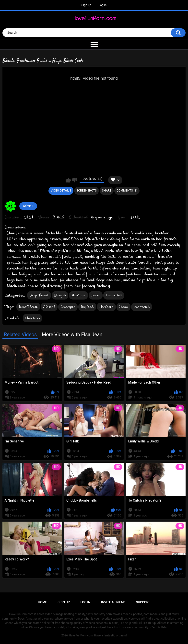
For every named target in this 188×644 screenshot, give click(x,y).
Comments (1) (127, 191)
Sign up (86, 5)
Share (107, 191)
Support (143, 602)
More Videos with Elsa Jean (72, 334)
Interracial (114, 295)
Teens (96, 295)
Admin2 (28, 206)
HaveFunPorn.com (81, 635)
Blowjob (60, 295)
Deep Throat (39, 295)
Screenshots (87, 191)
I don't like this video (75, 180)
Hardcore (78, 295)
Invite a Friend (113, 602)
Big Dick (87, 307)
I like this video (68, 180)
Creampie (68, 307)
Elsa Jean (32, 318)
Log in (103, 5)
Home (42, 602)
